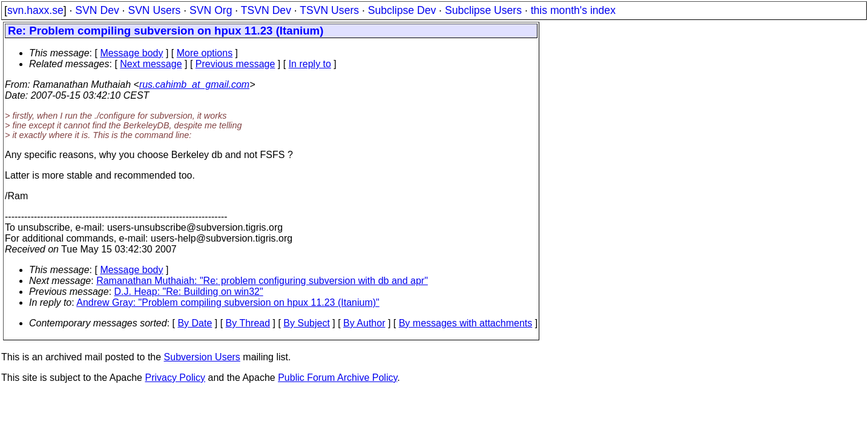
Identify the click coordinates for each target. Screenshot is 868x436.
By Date (195, 323)
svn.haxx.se (35, 10)
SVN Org (211, 10)
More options (205, 53)
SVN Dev (97, 10)
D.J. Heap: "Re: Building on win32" (189, 292)
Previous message (235, 64)
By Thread (248, 323)
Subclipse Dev (402, 10)
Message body (131, 53)
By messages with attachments (466, 323)
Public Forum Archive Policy (337, 378)
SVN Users (154, 10)
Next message (151, 64)
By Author (364, 323)
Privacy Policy (175, 378)
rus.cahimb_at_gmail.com (194, 84)
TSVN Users (329, 10)
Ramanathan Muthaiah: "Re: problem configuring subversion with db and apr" (262, 281)
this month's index (573, 10)
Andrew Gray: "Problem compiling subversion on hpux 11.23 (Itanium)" (228, 302)
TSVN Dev (266, 10)
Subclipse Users (483, 10)
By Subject (306, 323)
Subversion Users (202, 357)
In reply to (310, 64)
